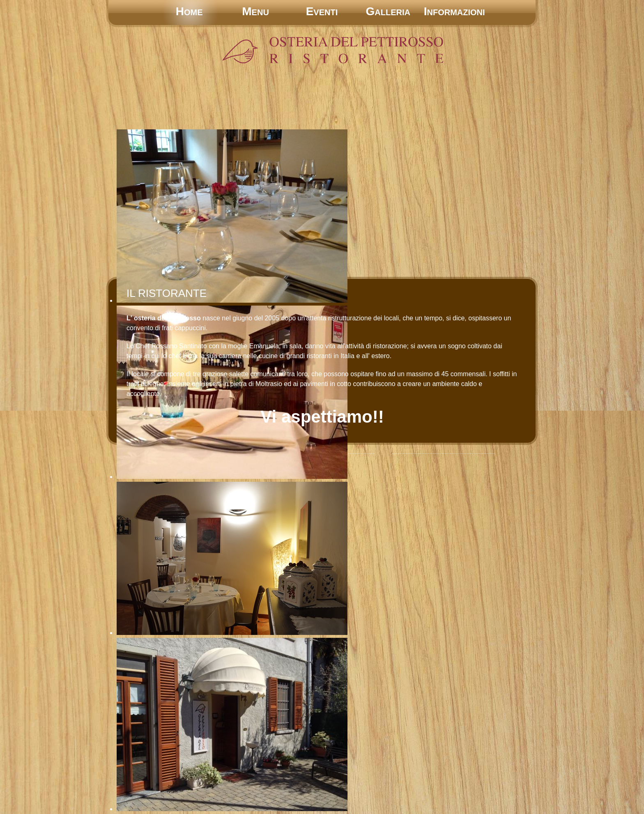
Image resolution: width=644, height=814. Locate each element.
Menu (255, 11)
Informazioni (454, 11)
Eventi (322, 11)
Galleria (388, 11)
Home (189, 11)
